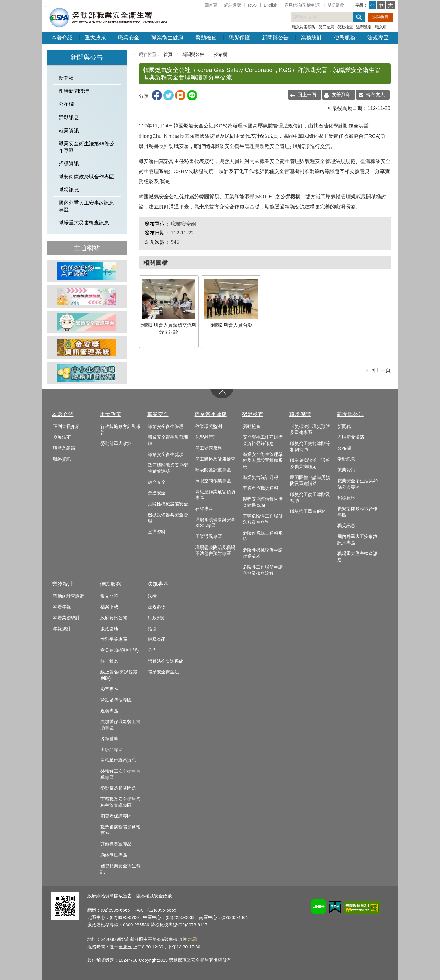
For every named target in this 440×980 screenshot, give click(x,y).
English (271, 5)
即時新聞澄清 (74, 91)
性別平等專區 (114, 639)
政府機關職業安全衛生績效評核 (168, 468)
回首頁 (211, 5)
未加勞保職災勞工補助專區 (120, 725)
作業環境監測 (209, 427)
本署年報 (62, 607)
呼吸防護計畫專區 (213, 470)
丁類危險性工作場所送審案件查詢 (263, 519)
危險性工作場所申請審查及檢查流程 (263, 570)
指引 (152, 629)
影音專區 (109, 689)
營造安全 (157, 493)
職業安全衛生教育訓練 (168, 440)
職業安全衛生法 (163, 672)
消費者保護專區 (116, 816)
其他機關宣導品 (116, 844)
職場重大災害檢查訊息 (84, 223)
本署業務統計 (66, 618)
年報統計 (62, 629)
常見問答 (109, 596)
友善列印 (341, 95)
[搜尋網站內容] (327, 17)
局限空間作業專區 (213, 481)
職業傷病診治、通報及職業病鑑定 (310, 463)
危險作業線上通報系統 (263, 536)
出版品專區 (112, 750)
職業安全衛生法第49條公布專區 (87, 147)
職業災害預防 (304, 27)
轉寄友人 (375, 95)
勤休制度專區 (114, 855)
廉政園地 (109, 629)
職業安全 (129, 38)
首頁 (168, 54)
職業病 (381, 27)
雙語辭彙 (336, 5)
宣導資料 (157, 532)
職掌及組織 (64, 448)
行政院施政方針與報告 (120, 430)
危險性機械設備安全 (168, 504)
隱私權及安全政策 (154, 896)
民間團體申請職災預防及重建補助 (310, 481)
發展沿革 (62, 437)
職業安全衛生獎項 (166, 454)
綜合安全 (157, 482)
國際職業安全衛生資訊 (120, 869)
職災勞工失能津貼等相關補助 (310, 447)
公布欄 (66, 104)
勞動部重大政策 (116, 443)
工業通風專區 (209, 537)
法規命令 (157, 607)
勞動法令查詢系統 (166, 661)
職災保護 (239, 38)
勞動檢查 (345, 27)
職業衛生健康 (167, 38)
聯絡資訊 (62, 459)
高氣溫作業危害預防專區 (215, 495)
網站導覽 (233, 5)
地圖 (193, 939)
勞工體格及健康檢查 (215, 459)
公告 (152, 650)
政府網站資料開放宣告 (110, 896)
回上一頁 (307, 95)
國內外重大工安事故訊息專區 (86, 206)
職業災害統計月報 (260, 478)
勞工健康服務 (209, 448)
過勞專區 (109, 711)
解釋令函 (157, 639)
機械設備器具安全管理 (168, 518)
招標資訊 (69, 163)
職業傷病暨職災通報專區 (120, 830)
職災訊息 (69, 190)
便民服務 (345, 38)
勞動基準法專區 (116, 700)
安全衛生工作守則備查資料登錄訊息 (263, 440)
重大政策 (95, 38)
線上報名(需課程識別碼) (119, 675)
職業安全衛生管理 (166, 427)
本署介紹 (62, 38)
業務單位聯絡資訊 (118, 760)
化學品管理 (206, 437)
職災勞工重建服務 (308, 511)
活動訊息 (69, 118)
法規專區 (378, 38)
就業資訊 (69, 131)
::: (44, 5)
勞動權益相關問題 (118, 788)
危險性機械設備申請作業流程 (263, 553)
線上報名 (109, 661)
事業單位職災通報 (260, 488)
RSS (252, 5)
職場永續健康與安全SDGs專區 (215, 523)
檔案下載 (109, 607)
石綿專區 (204, 509)
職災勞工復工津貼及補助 (310, 498)
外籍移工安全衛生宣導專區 (120, 774)
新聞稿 (66, 78)
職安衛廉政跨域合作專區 (86, 177)
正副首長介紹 (66, 427)
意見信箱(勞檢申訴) (302, 5)
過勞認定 (364, 27)
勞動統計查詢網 (69, 596)
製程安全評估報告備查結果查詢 (263, 502)
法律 (152, 596)
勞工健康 (326, 27)
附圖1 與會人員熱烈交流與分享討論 (168, 307)
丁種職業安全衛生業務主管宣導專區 (120, 802)
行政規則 (157, 618)
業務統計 (311, 38)
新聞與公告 (275, 38)
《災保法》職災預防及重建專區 (310, 430)
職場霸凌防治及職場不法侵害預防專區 (215, 551)
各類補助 (109, 739)
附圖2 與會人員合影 (231, 303)
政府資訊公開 (114, 618)
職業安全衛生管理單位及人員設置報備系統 (263, 461)
